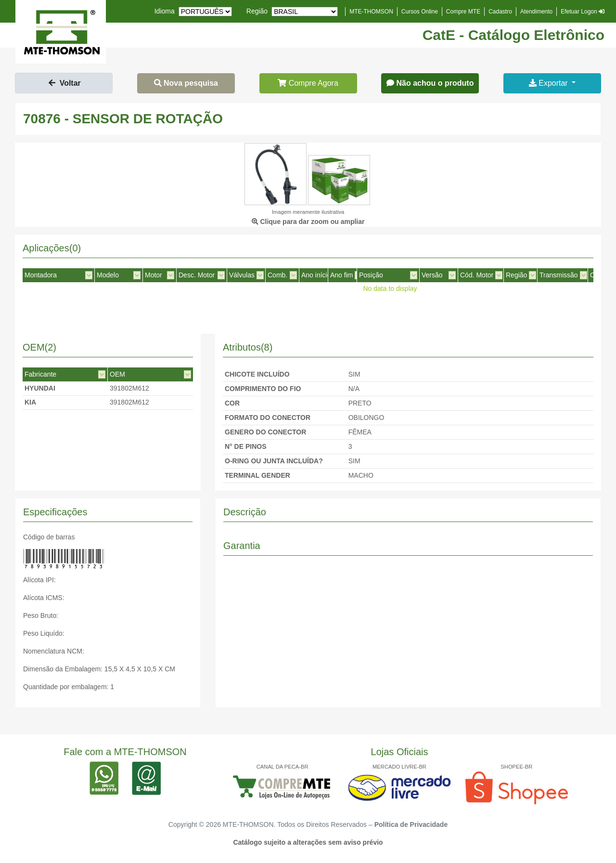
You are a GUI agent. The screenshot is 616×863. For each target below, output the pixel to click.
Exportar (549, 83)
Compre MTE (463, 12)
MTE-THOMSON (371, 12)
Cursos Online (420, 12)
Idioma (165, 11)
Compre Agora (308, 83)
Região (257, 11)
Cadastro (500, 12)
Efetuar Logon (583, 12)
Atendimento (536, 12)
